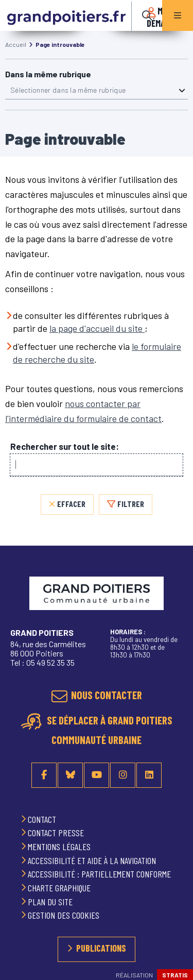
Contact (43, 819)
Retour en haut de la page (172, 602)
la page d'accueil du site (97, 328)
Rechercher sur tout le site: (65, 446)
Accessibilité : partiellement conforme (100, 874)
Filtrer (131, 504)
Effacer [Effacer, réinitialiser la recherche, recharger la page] (71, 504)
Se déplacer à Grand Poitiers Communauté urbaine (109, 730)
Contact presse (57, 833)
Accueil (16, 44)
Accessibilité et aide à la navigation (93, 860)
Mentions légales (60, 847)
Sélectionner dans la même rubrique (68, 90)
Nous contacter (107, 695)
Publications (101, 948)
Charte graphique (60, 888)
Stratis (175, 975)
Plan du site (51, 902)
